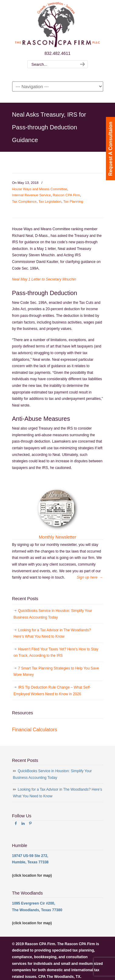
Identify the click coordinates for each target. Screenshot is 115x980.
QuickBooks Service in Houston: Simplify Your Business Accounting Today (53, 614)
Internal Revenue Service (32, 195)
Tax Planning (73, 201)
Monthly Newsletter (57, 537)
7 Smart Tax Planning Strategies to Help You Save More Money (56, 672)
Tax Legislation (50, 201)
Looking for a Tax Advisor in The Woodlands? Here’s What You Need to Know (52, 633)
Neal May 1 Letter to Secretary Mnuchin (44, 279)
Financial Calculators (35, 730)
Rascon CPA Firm (66, 195)
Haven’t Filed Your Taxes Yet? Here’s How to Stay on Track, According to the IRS (56, 653)
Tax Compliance (24, 201)
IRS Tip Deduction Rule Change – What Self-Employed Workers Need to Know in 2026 (52, 691)
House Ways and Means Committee (40, 189)
